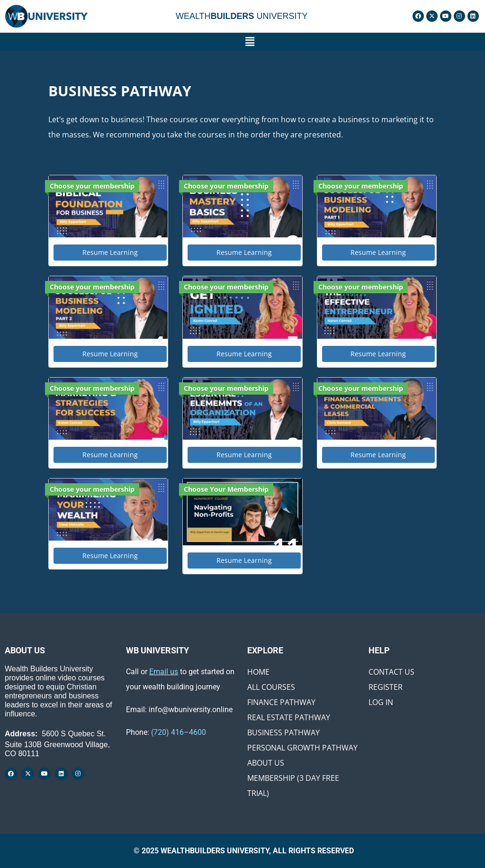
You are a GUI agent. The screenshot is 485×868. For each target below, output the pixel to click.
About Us (266, 763)
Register (386, 687)
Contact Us (391, 672)
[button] (250, 42)
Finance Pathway (281, 702)
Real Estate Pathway (289, 717)
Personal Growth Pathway (302, 748)
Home (258, 672)
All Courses (271, 687)
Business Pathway (283, 732)
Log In (381, 702)
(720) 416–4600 (179, 732)
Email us (164, 672)
